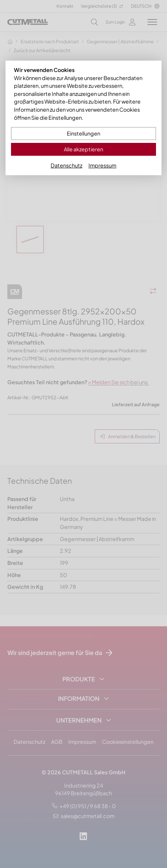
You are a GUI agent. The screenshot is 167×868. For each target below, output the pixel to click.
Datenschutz (66, 165)
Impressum (102, 165)
